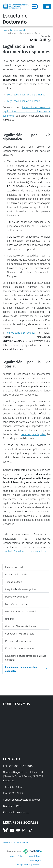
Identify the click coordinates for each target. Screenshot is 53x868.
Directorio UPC (11, 806)
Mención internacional (17, 604)
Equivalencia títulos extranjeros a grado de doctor (26, 658)
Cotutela (10, 619)
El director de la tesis (16, 575)
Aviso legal (35, 860)
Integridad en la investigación (20, 589)
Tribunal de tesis (14, 582)
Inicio (5, 30)
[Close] (47, 6)
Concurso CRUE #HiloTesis (20, 634)
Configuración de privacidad (28, 865)
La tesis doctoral (18, 30)
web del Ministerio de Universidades (25, 551)
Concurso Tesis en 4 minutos (21, 626)
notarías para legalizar (34, 434)
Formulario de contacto (16, 812)
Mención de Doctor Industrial (20, 612)
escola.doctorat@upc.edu (26, 800)
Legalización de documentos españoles (21, 669)
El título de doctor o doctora (20, 648)
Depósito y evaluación (17, 597)
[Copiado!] (49, 40)
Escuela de (15, 19)
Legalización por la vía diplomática (26, 95)
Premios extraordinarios (18, 641)
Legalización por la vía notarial (24, 101)
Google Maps (27, 730)
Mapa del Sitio (16, 856)
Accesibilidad (35, 856)
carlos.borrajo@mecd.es (21, 333)
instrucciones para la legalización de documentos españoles (26, 112)
